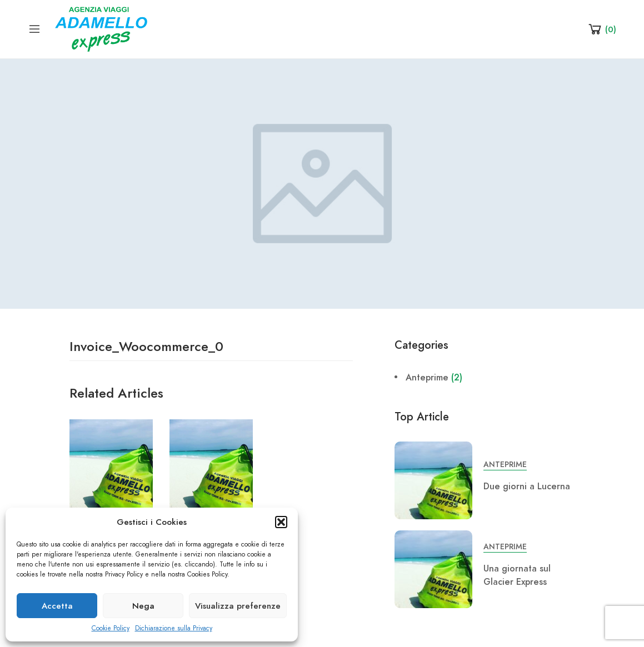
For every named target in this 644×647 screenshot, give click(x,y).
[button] (281, 522)
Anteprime (427, 378)
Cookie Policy (111, 628)
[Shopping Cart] (601, 29)
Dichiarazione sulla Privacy (174, 628)
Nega (143, 606)
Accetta (57, 606)
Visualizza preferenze (238, 606)
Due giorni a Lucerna (527, 486)
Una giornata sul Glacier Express (517, 575)
